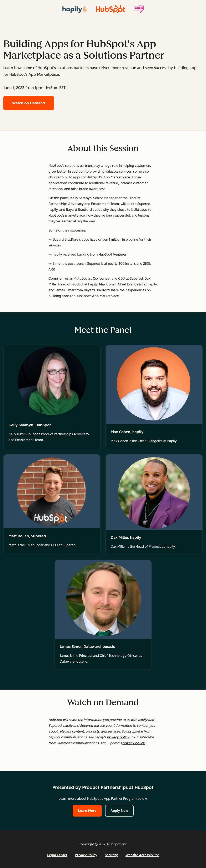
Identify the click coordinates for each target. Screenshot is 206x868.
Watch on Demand (29, 103)
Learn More (87, 811)
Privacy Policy (86, 855)
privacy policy (118, 737)
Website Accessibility (142, 855)
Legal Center (57, 855)
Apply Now (119, 811)
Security (111, 855)
